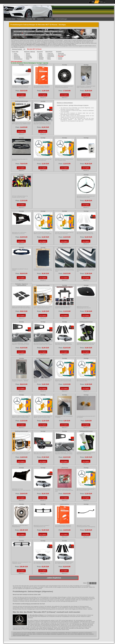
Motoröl (28, 53)
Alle (24, 49)
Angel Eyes (50, 53)
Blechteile (41, 58)
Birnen (49, 58)
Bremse (28, 55)
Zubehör (60, 59)
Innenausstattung (18, 59)
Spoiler (40, 53)
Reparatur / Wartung (30, 52)
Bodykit (41, 55)
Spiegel (41, 56)
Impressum (40, 19)
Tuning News (21, 19)
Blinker (49, 59)
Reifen (28, 59)
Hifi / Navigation (62, 55)
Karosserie (40, 52)
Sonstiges (59, 52)
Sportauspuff (17, 58)
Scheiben (41, 59)
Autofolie (60, 58)
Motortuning (17, 56)
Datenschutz (49, 19)
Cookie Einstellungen (61, 19)
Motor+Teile (29, 58)
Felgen (15, 53)
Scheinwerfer (51, 55)
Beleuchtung (49, 52)
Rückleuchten (51, 56)
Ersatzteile (29, 56)
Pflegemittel (61, 53)
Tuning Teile (15, 52)
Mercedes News (10, 19)
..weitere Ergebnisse (54, 578)
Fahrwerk (16, 55)
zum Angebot (21, 95)
